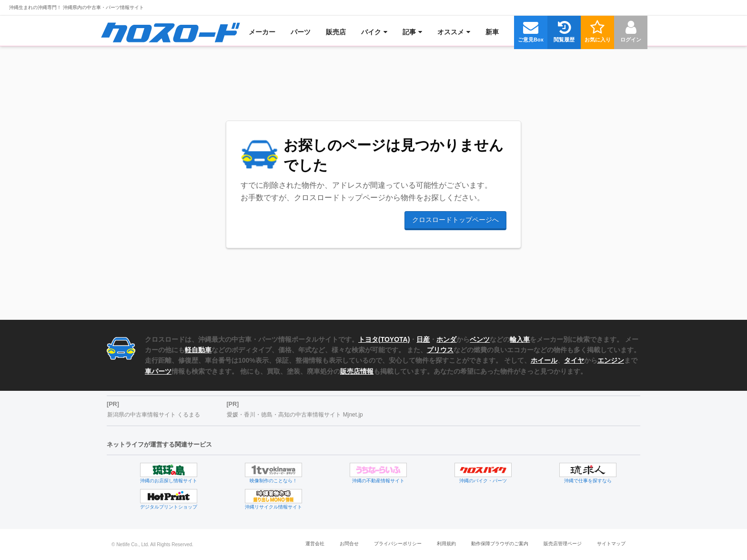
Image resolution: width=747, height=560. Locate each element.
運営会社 (315, 544)
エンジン (611, 360)
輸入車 (520, 339)
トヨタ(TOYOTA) (384, 339)
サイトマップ (611, 544)
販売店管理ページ (563, 544)
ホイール (544, 360)
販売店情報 (357, 371)
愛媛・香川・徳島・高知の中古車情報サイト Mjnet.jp (295, 415)
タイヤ (574, 360)
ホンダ (446, 339)
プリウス (440, 350)
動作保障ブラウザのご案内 (500, 544)
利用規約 (446, 544)
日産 (423, 339)
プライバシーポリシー (398, 544)
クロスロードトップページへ (455, 220)
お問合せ (349, 544)
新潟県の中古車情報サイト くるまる (154, 415)
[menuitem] (170, 32)
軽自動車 (198, 350)
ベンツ (480, 339)
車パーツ (158, 371)
